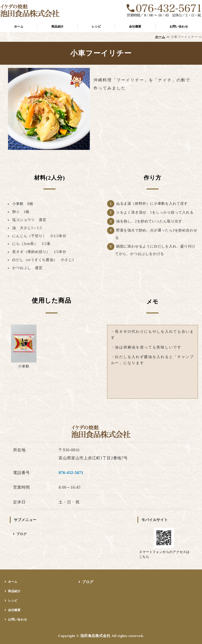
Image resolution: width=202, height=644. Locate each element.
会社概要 (135, 27)
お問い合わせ (18, 619)
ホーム (19, 27)
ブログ (21, 534)
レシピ (96, 27)
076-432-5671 (71, 473)
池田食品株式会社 (95, 636)
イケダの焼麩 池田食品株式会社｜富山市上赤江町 (30, 10)
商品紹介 (58, 27)
